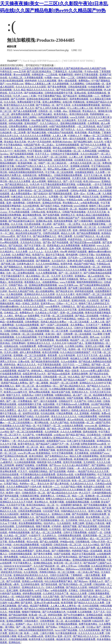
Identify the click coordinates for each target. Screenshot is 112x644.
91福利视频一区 (51, 508)
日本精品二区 (11, 313)
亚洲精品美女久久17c (33, 587)
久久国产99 (80, 401)
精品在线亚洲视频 (54, 371)
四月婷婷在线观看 (38, 548)
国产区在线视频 (58, 471)
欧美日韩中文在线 (36, 187)
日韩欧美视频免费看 (99, 593)
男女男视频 (94, 133)
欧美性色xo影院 (80, 337)
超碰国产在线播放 (25, 465)
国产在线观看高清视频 (22, 154)
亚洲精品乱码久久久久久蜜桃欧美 (69, 490)
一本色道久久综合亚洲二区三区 (85, 163)
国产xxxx (36, 508)
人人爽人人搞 (98, 322)
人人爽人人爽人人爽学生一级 (66, 606)
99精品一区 (84, 319)
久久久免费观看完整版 (94, 224)
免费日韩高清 (37, 499)
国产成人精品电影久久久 (73, 386)
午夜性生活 (6, 71)
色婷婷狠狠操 (97, 114)
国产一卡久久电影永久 (57, 267)
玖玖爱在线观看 (33, 224)
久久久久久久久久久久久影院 (31, 87)
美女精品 (9, 142)
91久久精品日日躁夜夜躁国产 (76, 352)
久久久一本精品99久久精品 (91, 129)
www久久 (83, 187)
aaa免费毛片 (31, 569)
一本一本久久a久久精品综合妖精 (28, 441)
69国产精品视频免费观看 (62, 126)
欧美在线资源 (16, 282)
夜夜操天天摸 (11, 239)
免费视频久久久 (26, 517)
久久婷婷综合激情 (38, 126)
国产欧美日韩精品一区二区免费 (76, 584)
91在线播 (72, 612)
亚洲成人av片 (96, 581)
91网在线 (27, 310)
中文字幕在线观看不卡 (13, 276)
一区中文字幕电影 (102, 184)
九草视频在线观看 (34, 78)
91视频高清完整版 (30, 496)
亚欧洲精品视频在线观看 (73, 123)
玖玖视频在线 (103, 255)
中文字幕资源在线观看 (50, 365)
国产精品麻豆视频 (37, 133)
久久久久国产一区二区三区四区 (51, 157)
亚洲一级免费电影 (16, 203)
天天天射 (82, 120)
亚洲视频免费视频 (97, 178)
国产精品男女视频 (45, 517)
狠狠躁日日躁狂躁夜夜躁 (92, 368)
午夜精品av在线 (75, 200)
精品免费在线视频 (93, 618)
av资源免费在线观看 (88, 169)
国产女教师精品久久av (57, 456)
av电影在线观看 (59, 590)
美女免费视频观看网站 (30, 523)
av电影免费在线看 (90, 203)
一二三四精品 (83, 365)
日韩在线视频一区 (95, 84)
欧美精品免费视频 (72, 249)
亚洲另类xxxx (48, 303)
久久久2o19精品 (91, 545)
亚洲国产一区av (24, 624)
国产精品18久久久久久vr (86, 636)
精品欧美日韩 (64, 639)
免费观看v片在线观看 (35, 300)
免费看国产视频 (47, 450)
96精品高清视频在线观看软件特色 (26, 172)
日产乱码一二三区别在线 (81, 258)
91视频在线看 (84, 184)
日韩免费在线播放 (18, 126)
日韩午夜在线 (30, 258)
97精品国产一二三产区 (90, 148)
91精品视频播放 (99, 358)
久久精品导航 (76, 71)
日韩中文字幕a (87, 255)
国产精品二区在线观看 (87, 316)
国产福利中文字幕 (14, 569)
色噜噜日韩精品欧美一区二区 (85, 267)
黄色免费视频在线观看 (30, 288)
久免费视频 (94, 123)
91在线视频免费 (28, 346)
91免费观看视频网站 (86, 474)
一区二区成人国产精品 (88, 572)
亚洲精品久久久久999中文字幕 (96, 383)
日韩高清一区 (45, 111)
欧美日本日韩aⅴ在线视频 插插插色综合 (80, 508)
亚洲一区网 (55, 249)
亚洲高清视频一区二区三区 (97, 535)
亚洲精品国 (75, 111)
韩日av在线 (33, 542)
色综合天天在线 (91, 197)
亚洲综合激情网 (80, 374)
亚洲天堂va (51, 636)
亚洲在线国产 (32, 123)
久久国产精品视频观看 (59, 178)
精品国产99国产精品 (85, 264)
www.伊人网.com (26, 453)
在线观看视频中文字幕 (30, 404)
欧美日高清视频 (51, 352)
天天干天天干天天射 (44, 624)
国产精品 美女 (82, 450)
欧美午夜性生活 (26, 444)
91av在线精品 (16, 300)
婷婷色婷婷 (31, 81)
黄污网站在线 (42, 423)
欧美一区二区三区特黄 (84, 481)
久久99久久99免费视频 (96, 239)
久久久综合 (10, 102)
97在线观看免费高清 (11, 374)
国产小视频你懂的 (84, 221)
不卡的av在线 (91, 71)
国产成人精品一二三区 (25, 218)
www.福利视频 (70, 187)
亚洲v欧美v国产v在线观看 (81, 261)
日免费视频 (42, 465)
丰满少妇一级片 (54, 334)
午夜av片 (52, 300)
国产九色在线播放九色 (42, 227)
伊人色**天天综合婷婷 (40, 142)
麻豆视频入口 (7, 386)
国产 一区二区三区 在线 (16, 499)
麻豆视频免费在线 (32, 215)
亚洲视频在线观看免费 (84, 639)
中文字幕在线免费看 (49, 337)
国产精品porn (81, 581)
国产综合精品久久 (41, 514)
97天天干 (23, 471)
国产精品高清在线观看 (18, 481)
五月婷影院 (89, 462)
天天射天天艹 (93, 325)
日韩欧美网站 (11, 331)
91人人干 (105, 499)
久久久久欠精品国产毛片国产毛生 (50, 349)
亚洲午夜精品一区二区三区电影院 (36, 191)
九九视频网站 (77, 84)
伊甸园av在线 (67, 542)
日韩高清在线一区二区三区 (68, 545)
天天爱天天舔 (79, 178)
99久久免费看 (55, 462)
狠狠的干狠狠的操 (32, 612)
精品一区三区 (41, 389)
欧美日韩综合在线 (79, 114)
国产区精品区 (16, 245)
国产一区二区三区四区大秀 (57, 230)
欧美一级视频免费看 (22, 129)
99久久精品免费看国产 (23, 551)
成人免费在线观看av (22, 194)
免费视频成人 (45, 175)
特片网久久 (65, 539)
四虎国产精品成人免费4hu (15, 383)
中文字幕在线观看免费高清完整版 (58, 184)
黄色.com (95, 337)
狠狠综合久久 (55, 181)
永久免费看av (78, 325)
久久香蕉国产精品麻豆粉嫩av (56, 560)
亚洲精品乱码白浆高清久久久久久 (31, 575)
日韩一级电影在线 (48, 218)
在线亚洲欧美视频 (64, 160)
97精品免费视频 (65, 413)
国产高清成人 (45, 200)
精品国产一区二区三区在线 (84, 340)
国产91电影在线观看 (72, 597)
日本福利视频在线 (102, 493)
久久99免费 (29, 520)
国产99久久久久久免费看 (94, 145)
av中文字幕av (42, 590)
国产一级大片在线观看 (45, 401)
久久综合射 (64, 300)
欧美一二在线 (32, 633)
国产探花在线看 (49, 584)
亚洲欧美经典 (92, 157)
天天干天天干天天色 (87, 355)
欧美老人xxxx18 (92, 407)
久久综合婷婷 (43, 416)
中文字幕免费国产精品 (50, 96)
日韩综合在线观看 (10, 474)
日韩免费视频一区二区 (52, 621)
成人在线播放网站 (45, 291)
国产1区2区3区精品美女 (39, 71)
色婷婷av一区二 (28, 484)
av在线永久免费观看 (73, 426)
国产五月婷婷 (18, 99)
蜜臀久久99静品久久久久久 (60, 499)
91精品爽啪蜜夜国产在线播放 (54, 117)
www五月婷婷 (78, 117)
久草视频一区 (56, 197)
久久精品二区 (16, 78)
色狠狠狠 (95, 413)
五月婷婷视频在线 (25, 526)
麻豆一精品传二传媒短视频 (54, 447)
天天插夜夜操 (82, 453)
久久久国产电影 (51, 597)
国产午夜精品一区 (45, 105)
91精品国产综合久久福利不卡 (19, 340)
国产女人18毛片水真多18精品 (51, 108)
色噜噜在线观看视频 (19, 532)
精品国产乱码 (14, 429)
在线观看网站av (51, 282)
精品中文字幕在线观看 (84, 554)
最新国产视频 (70, 526)
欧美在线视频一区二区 (82, 423)
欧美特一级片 (14, 493)
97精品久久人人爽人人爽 (72, 627)
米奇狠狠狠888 (47, 328)
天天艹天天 (99, 612)
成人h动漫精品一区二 (47, 386)
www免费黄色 (53, 307)
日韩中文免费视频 (44, 395)
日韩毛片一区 (29, 200)
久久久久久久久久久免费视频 (36, 136)
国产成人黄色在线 (60, 484)
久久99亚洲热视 (31, 206)
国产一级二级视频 (39, 383)
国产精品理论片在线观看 (24, 270)
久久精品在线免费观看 (28, 325)
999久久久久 (85, 520)
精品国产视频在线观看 (87, 499)
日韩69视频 (84, 566)
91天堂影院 (55, 529)
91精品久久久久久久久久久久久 (36, 557)
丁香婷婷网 (56, 380)
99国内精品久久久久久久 (74, 511)
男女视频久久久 (71, 203)
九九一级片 (19, 459)
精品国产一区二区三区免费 (64, 383)
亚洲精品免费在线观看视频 (43, 285)
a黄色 (16, 584)
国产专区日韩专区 (66, 90)
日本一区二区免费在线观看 (21, 273)
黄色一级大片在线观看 (75, 139)
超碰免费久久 (48, 496)
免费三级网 (79, 523)
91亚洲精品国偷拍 (59, 548)
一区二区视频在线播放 (100, 380)
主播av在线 (24, 361)
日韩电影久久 (69, 307)
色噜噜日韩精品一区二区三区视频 (57, 572)
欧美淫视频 (81, 133)
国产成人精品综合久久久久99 (92, 307)
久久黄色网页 (92, 529)
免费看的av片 (27, 313)
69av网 (64, 252)
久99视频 (95, 502)
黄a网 (75, 368)
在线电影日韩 (30, 175)
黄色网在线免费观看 (67, 624)
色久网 (30, 157)
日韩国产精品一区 (18, 285)
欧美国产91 (38, 255)
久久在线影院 (64, 523)
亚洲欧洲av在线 (44, 221)
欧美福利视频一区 (28, 163)
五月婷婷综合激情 (30, 584)
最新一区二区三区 (25, 386)
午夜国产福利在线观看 (41, 160)
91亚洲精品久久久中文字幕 (63, 310)
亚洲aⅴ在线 (80, 93)
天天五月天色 (16, 93)
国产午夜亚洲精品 (67, 319)
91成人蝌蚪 (14, 603)
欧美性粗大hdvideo (63, 142)
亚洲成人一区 (7, 597)
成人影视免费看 (31, 560)
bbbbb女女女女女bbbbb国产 (18, 566)
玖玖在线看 (101, 160)
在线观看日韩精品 (38, 471)
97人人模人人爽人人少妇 (80, 108)
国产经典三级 (8, 264)
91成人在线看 (98, 450)
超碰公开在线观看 (99, 209)
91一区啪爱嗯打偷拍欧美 (69, 505)
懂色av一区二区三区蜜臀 (93, 279)
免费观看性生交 (103, 569)
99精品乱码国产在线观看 (29, 597)
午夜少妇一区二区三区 (23, 209)
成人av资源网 (39, 181)
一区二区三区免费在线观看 (37, 148)
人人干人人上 (36, 252)
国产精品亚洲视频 (88, 526)
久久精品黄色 (69, 120)
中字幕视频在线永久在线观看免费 (38, 474)
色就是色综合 (75, 239)
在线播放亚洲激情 (85, 172)
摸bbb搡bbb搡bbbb (10, 307)
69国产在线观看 (62, 554)
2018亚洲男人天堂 (36, 398)
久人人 (18, 148)
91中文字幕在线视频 (63, 453)
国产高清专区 (54, 187)
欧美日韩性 (21, 151)
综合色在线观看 (12, 200)
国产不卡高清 (64, 105)
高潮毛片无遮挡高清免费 (56, 358)
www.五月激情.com (69, 285)
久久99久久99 (59, 343)
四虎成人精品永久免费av (54, 322)
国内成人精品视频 (10, 377)
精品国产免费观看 (40, 606)
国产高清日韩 (64, 481)
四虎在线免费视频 (63, 221)
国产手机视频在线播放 (96, 505)
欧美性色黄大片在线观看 (42, 639)
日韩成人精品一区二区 (89, 389)
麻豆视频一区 (97, 187)
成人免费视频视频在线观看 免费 (21, 450)
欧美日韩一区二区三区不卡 (68, 563)
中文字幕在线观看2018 (43, 481)
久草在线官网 (16, 609)
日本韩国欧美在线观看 (13, 398)
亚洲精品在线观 (95, 615)
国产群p (47, 242)
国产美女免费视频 (57, 87)
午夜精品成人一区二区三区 (18, 389)
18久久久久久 (21, 529)
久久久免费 (22, 252)
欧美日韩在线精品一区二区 (41, 505)
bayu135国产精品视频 (66, 630)
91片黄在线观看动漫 (66, 633)
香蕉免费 (52, 355)
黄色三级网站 (30, 117)
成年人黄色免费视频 (30, 352)
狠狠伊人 (66, 410)
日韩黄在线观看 (26, 249)
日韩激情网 (62, 517)
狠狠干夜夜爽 (43, 526)
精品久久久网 (68, 233)
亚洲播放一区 (39, 169)
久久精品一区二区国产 (16, 535)
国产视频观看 (43, 261)
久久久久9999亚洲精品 (48, 264)
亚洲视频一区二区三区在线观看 (30, 355)
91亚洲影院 (46, 545)
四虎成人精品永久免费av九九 (87, 410)
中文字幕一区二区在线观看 (60, 172)
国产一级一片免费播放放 (19, 401)
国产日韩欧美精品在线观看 (98, 273)
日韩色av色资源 (79, 191)
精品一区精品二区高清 (28, 303)
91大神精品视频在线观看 (62, 389)
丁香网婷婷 (76, 575)
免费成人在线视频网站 (75, 297)
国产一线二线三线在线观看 (30, 627)
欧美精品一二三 (35, 319)
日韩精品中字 (66, 401)
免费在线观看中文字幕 (29, 102)
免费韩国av (84, 81)
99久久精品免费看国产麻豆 (59, 581)
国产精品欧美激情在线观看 (45, 361)
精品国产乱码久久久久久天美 (94, 471)
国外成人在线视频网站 (65, 148)
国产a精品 (23, 606)
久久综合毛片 (59, 261)
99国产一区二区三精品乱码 (52, 163)
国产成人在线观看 (49, 542)
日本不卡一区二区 (32, 539)
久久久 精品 (19, 90)
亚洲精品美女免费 (41, 419)
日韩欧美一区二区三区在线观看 (28, 334)
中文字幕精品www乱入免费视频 (73, 404)
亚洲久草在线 (43, 551)
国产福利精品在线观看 (34, 429)
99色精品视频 (16, 123)
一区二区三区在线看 (79, 322)
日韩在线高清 (87, 590)
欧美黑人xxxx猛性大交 (16, 392)
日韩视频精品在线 (29, 239)
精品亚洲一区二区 (68, 209)
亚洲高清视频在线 (97, 93)
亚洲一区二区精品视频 (72, 313)
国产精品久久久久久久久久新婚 (22, 279)
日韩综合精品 (27, 331)
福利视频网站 (50, 539)
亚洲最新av (81, 276)
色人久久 (30, 108)
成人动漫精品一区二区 (38, 276)
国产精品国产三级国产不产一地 (52, 444)
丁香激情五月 (60, 71)
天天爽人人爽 (94, 194)
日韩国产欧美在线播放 (74, 212)
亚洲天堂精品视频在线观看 (21, 261)
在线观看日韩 (26, 380)
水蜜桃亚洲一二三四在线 (45, 75)
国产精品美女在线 (99, 374)
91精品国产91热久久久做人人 (31, 166)
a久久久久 (12, 288)
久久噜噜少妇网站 (75, 346)
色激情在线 (67, 206)
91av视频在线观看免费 (55, 288)
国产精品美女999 (65, 291)
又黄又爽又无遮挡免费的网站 (15, 169)
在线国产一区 (96, 532)
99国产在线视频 (75, 398)
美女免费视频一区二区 (98, 517)
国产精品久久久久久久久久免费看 (69, 270)
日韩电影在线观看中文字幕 (59, 93)
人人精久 (9, 316)
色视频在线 (79, 102)
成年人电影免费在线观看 (47, 410)
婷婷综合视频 (55, 615)
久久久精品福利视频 (26, 337)
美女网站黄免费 (8, 471)
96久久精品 (74, 377)
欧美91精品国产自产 (69, 218)
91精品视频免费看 (88, 416)
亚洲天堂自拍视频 (73, 462)
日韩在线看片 (32, 621)
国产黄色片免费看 (43, 554)
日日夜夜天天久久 (84, 160)
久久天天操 (17, 224)
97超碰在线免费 (98, 514)
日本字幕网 (24, 419)
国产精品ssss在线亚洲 (59, 374)
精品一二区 (78, 496)
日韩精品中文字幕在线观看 (65, 154)
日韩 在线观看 (77, 517)
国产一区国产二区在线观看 (55, 325)
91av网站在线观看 (10, 242)
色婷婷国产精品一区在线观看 (87, 551)
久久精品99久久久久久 (82, 484)
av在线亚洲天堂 (98, 459)
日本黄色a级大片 (26, 264)
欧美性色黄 (67, 264)
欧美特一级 (75, 349)
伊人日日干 (85, 493)
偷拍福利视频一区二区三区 (82, 227)
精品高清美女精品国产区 (29, 233)
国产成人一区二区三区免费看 (47, 532)
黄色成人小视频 (34, 578)
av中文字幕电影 (8, 249)
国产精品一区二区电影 (59, 429)
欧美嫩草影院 (66, 75)
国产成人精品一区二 (94, 597)
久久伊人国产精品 (60, 423)
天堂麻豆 (73, 590)
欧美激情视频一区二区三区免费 (52, 331)
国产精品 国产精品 (76, 435)
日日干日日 (69, 365)
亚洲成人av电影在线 (33, 581)
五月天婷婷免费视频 (11, 258)
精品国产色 (24, 371)
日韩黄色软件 (34, 203)
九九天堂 (56, 276)
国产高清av (59, 200)
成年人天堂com (69, 566)
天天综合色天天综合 (31, 242)
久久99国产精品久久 (84, 236)
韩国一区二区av (22, 508)
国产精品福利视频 (18, 615)
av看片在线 (90, 200)
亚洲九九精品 (96, 511)
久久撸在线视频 (15, 294)
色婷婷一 (72, 471)
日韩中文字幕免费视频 (86, 328)
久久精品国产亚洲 (87, 600)
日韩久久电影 (95, 401)
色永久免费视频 (16, 578)
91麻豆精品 (17, 197)
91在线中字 (35, 535)
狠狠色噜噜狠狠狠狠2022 (90, 282)
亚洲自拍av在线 (65, 474)
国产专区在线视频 (91, 377)
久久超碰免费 (62, 191)
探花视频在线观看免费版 (47, 129)
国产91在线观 (14, 581)
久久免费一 (101, 172)
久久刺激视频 (85, 612)
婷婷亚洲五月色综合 (12, 572)
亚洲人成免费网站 (52, 102)
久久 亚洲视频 (82, 413)
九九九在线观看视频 (90, 630)
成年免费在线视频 (21, 114)
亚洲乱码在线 (79, 300)
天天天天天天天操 (97, 212)
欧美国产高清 (18, 468)
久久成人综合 (42, 380)
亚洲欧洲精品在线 (43, 563)
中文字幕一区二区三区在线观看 (57, 316)
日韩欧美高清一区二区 (34, 493)
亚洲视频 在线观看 (80, 166)
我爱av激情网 (11, 380)
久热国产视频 (83, 578)
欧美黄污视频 (57, 502)
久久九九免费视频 (28, 407)
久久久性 (99, 142)
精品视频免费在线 (102, 395)
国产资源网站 (99, 465)
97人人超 (45, 490)
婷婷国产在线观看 (78, 252)
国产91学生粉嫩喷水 (74, 615)
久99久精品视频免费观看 (26, 545)
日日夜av (91, 627)
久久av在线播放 (69, 361)
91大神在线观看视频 (25, 462)
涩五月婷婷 (60, 468)
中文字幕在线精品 (13, 145)
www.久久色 (103, 245)
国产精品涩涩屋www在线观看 (86, 242)
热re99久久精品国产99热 (21, 291)
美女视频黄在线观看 (31, 377)
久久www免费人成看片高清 (95, 371)
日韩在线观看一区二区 (55, 377)
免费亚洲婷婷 (89, 245)
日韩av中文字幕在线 (47, 209)
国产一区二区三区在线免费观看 (27, 432)
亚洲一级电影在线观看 (85, 230)
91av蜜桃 (97, 334)
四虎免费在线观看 (79, 99)
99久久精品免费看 (14, 139)
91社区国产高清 (51, 511)
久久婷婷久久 (50, 535)
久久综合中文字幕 (16, 505)
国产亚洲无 (59, 224)
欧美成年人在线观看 (94, 487)
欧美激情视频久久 (73, 618)
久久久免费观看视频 (47, 273)
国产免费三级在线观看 (80, 288)
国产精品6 (103, 600)
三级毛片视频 (47, 633)
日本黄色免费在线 (38, 529)
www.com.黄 (91, 426)
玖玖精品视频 (48, 413)
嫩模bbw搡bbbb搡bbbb (100, 252)
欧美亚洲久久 (54, 212)
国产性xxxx (55, 465)
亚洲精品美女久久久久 (39, 343)
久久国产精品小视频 (72, 487)
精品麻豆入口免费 (80, 358)
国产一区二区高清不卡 (71, 273)
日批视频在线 (83, 542)
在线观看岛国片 (60, 99)
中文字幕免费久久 (23, 563)
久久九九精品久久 (50, 123)
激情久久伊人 (102, 590)
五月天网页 (68, 276)
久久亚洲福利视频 (36, 178)
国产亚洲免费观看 (45, 340)
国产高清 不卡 (24, 236)
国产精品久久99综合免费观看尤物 (42, 609)
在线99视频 (49, 404)
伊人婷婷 (47, 224)
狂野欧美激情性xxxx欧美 (94, 444)
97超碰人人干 (75, 136)
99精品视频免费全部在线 (74, 609)
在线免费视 (34, 316)
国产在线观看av (80, 539)
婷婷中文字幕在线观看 (86, 75)
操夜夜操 (25, 514)
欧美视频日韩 (81, 459)
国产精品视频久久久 (73, 529)
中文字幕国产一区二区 (49, 426)
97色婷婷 (57, 526)
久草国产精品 (11, 484)
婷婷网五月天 (68, 215)
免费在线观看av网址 (15, 157)
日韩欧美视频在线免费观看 (68, 175)
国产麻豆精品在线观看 (48, 600)
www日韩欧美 (81, 206)
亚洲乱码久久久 (80, 392)
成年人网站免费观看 (19, 120)
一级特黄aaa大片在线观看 (53, 239)
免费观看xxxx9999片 (11, 520)
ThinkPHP (12, 61)
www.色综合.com (15, 84)
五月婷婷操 (72, 520)
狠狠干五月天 (14, 395)
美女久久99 (43, 484)
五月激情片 (15, 587)
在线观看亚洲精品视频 (78, 502)
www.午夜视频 (68, 282)
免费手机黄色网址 (88, 624)
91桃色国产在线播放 (11, 593)
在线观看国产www (56, 441)
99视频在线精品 (63, 395)
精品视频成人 (32, 490)
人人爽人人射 (76, 157)
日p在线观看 (76, 331)
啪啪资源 (42, 462)
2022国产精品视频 (100, 404)
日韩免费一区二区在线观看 (78, 334)
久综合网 (66, 337)
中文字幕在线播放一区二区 (67, 151)
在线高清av (28, 395)
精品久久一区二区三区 (95, 438)
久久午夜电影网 (67, 355)
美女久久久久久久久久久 (64, 416)
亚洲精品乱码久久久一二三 (67, 438)
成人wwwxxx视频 (49, 279)
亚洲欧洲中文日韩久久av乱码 (42, 459)
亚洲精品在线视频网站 (13, 187)
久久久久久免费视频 (71, 432)
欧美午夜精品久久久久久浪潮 (19, 105)
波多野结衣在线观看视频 (90, 90)
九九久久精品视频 (47, 81)
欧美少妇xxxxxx (92, 181)
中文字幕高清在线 (91, 349)
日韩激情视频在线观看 (21, 554)
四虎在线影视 (90, 432)
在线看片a (47, 438)
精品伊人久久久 (65, 328)
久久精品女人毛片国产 (47, 313)
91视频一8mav (52, 78)
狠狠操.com (105, 78)
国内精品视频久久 (97, 429)
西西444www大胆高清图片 (80, 569)
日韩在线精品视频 (18, 639)
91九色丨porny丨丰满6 (25, 96)
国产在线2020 (41, 194)
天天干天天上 (42, 154)
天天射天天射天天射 (51, 139)
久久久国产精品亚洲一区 (47, 566)
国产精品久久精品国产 (75, 380)
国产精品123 (11, 630)
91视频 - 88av (61, 111)
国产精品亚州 (70, 96)
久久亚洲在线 (31, 572)
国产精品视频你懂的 (49, 407)
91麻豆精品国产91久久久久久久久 (22, 297)
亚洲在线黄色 (27, 590)
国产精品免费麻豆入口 (45, 236)
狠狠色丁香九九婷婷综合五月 (94, 303)
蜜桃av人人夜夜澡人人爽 (38, 84)
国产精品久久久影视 (77, 587)
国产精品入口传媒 (51, 120)
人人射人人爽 (60, 136)
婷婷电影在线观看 (84, 291)
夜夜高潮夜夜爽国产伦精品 (20, 416)
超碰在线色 (35, 438)
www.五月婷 (20, 71)
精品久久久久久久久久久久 (41, 90)
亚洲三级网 (12, 590)
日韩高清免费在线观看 (30, 511)
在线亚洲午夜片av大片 (34, 374)
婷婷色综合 (10, 365)
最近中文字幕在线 (55, 255)
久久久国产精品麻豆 (42, 114)
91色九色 (35, 184)
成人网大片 (42, 249)
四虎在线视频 (32, 139)
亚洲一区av (80, 194)
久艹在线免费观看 (18, 548)
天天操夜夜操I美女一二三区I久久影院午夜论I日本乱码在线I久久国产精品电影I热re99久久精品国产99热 (53, 68)
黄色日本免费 (98, 319)
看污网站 (10, 627)
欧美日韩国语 (36, 456)
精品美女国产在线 (61, 392)
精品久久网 (75, 456)
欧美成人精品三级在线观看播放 (93, 215)
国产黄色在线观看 (10, 496)
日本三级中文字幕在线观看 (81, 441)
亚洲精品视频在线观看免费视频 (89, 560)
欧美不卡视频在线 (69, 279)
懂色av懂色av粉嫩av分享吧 (62, 169)
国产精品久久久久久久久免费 (89, 603)
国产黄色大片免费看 (11, 539)
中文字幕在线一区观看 (40, 151)
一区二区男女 (74, 224)
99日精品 (13, 328)
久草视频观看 (59, 419)
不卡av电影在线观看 (19, 212)
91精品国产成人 (76, 343)
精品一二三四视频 (29, 328)
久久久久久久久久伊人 (36, 197)
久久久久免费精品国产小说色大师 (24, 487)
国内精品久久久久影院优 (96, 249)
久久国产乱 (29, 435)
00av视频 (36, 120)
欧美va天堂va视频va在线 (31, 636)
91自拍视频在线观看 (51, 297)
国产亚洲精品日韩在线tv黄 (14, 456)
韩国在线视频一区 (98, 297)
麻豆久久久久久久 (27, 365)
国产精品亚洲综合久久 (17, 184)
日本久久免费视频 (55, 587)
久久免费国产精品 (22, 255)
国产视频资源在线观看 (61, 194)
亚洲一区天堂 (65, 636)
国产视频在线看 (73, 197)
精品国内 (83, 209)
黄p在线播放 (62, 340)
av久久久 (92, 120)
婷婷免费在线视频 (32, 593)
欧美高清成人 (61, 114)
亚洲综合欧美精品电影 (38, 99)
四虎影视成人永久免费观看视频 (64, 245)
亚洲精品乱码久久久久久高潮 (40, 294)
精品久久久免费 (79, 593)
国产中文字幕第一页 (35, 245)
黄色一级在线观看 (68, 81)
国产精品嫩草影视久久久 (40, 468)
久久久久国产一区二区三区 (28, 358)
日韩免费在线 (66, 459)
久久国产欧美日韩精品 (66, 557)
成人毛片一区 (25, 410)
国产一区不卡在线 (73, 181)
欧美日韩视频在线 (56, 398)
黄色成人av (21, 316)
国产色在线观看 (61, 242)
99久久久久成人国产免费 (83, 548)
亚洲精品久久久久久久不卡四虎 (17, 502)
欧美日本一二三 (51, 487)
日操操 (70, 468)
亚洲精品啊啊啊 (15, 621)
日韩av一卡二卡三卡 (67, 303)
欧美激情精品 (43, 453)
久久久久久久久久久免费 (91, 633)
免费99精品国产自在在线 (51, 346)
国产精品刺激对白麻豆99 (22, 221)
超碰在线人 (37, 371)
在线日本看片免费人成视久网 (29, 477)
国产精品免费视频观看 (89, 233)
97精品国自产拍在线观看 (61, 133)
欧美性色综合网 (65, 450)
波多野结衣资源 (31, 413)
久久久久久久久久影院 (32, 307)
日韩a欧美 (44, 569)
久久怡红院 (93, 300)
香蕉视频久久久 (33, 282)
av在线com (59, 435)
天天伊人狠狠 (11, 352)
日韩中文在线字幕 (60, 575)
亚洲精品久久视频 (61, 514)
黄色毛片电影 (69, 600)
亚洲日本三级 (16, 633)
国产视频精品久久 (14, 267)
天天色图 (75, 444)
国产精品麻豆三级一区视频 (52, 258)
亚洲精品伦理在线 (52, 203)
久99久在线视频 (91, 606)
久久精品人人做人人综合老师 (26, 230)
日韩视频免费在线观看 (70, 535)
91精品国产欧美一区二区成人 (39, 145)
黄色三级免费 (65, 236)
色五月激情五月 (8, 407)
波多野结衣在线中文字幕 (22, 618)
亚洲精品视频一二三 (89, 96)
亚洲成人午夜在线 (95, 523)
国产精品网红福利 (83, 142)
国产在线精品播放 (34, 93)
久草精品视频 (90, 151)
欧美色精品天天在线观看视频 (59, 578)
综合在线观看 (89, 218)
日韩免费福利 (32, 322)
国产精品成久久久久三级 (49, 618)
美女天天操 (20, 142)
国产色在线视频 (80, 514)
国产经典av (52, 627)
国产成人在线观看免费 (25, 111)
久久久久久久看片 (66, 294)
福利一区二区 (40, 310)
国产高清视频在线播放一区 (50, 520)
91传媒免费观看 (97, 87)
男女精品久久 (90, 111)
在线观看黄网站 (91, 456)
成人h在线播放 (73, 621)
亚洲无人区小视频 (95, 346)
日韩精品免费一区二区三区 (25, 447)
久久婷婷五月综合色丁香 (56, 593)
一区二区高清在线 (86, 126)
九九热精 (6, 255)
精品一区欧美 (72, 371)
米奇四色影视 (79, 429)
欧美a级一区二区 (38, 615)
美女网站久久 (42, 502)
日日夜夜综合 (94, 435)
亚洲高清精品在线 (88, 310)
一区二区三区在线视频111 (20, 423)
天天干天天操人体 (93, 175)
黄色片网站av (58, 569)
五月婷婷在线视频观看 (68, 145)
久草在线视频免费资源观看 (86, 105)
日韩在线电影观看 (78, 87)
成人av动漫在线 (96, 276)
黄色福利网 (72, 255)
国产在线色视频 (51, 215)
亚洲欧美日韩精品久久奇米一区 (86, 447)
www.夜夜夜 (61, 227)
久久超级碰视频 (61, 84)
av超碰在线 (50, 319)
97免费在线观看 (44, 435)
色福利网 (86, 621)
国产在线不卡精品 (50, 206)
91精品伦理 (98, 621)
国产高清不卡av (15, 490)
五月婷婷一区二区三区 (16, 160)
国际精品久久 (18, 178)
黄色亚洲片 (6, 218)
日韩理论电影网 (51, 233)
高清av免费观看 (17, 542)
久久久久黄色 (52, 252)
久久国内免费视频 (26, 600)
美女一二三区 (68, 78)
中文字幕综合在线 (101, 166)
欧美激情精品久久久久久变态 (26, 368)
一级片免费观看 (92, 575)
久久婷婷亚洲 (52, 432)
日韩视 (24, 438)
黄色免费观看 (11, 557)
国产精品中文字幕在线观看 (93, 557)
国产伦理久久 (68, 129)
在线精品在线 (11, 346)
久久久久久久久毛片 (58, 166)
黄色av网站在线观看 (40, 392)
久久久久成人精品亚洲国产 (76, 465)
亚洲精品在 (15, 642)
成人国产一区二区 (82, 395)
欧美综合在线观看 (34, 267)
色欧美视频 (15, 612)
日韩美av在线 (38, 212)
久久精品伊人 (7, 252)
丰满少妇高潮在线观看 (12, 81)
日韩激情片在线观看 (87, 78)
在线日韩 (67, 102)
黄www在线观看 (22, 75)
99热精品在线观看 (16, 319)
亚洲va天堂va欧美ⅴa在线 (47, 603)
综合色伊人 (50, 523)
